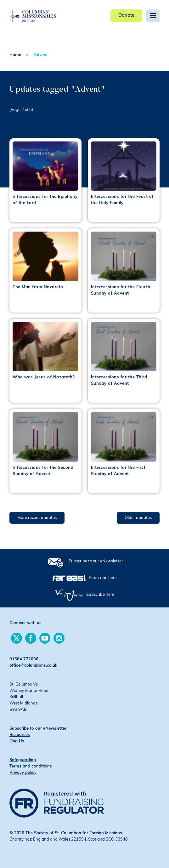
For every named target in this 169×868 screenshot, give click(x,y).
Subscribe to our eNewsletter (96, 561)
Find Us (17, 741)
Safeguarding (23, 760)
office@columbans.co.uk (33, 666)
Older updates (138, 518)
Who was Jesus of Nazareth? (44, 377)
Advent (41, 55)
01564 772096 (24, 659)
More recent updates (37, 518)
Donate (126, 16)
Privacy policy (23, 773)
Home (15, 55)
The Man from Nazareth (38, 287)
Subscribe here (103, 578)
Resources (20, 735)
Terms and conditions (31, 766)
